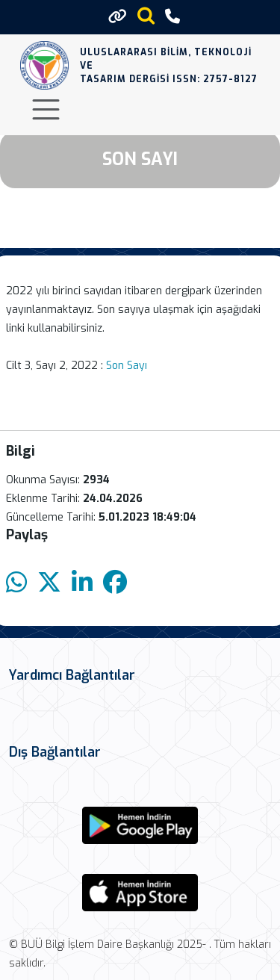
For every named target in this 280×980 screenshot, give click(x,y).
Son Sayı (128, 366)
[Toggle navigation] (46, 109)
